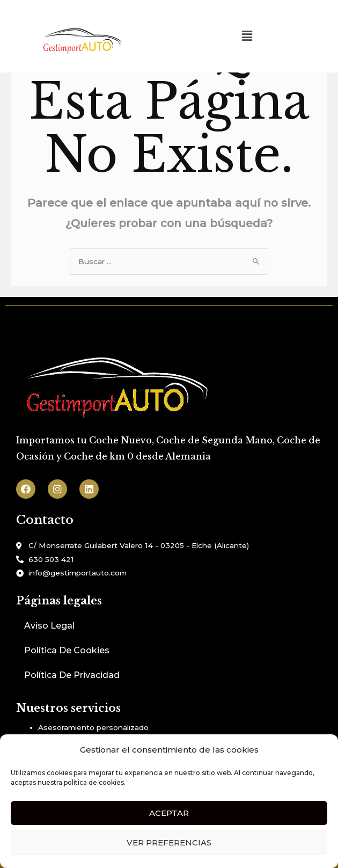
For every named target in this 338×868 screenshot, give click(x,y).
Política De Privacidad (72, 675)
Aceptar (169, 813)
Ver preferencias (169, 843)
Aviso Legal (49, 626)
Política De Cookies (67, 650)
